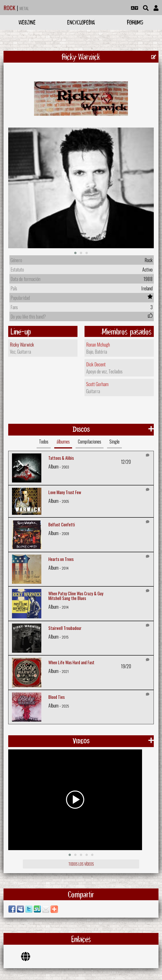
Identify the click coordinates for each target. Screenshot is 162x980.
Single (114, 441)
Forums (135, 22)
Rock (149, 260)
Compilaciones (90, 441)
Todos (44, 441)
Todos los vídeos (81, 864)
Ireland (147, 288)
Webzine (27, 22)
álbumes (63, 441)
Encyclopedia (81, 22)
